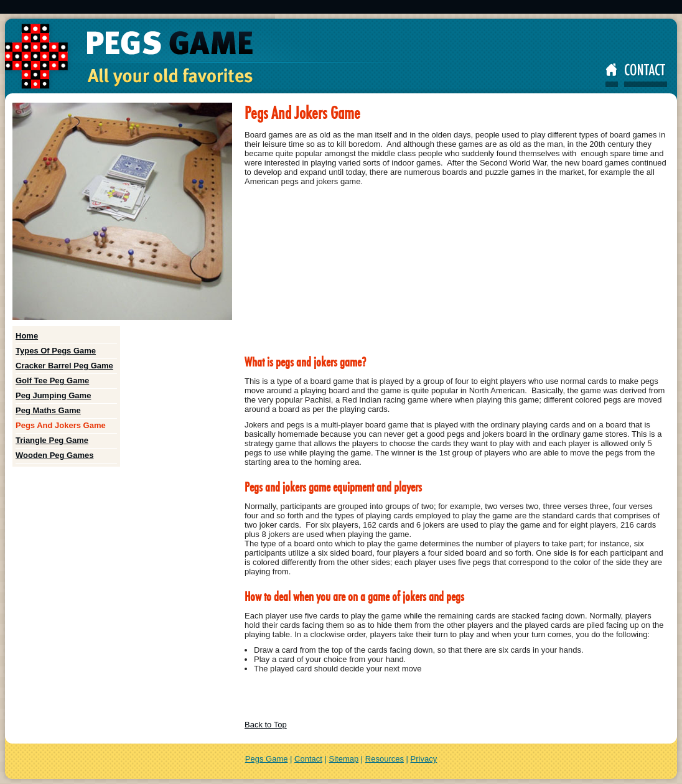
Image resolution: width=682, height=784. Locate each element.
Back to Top (266, 725)
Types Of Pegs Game (56, 351)
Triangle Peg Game (52, 440)
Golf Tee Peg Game (52, 380)
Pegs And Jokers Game (61, 425)
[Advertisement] (341, 7)
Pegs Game (267, 759)
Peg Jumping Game (53, 395)
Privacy (424, 759)
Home (27, 336)
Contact (308, 759)
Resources (385, 759)
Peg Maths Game (48, 410)
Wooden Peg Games (54, 455)
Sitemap (344, 759)
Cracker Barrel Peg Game (64, 366)
